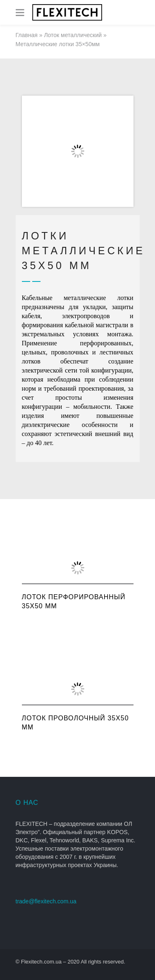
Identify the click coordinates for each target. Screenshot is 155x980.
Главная (27, 35)
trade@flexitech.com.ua (46, 901)
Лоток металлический (73, 35)
